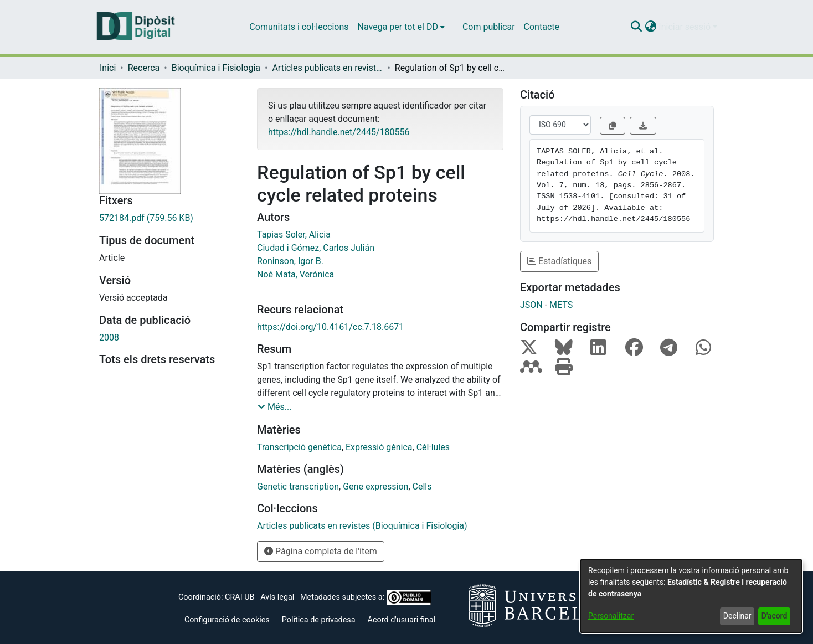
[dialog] (691, 596)
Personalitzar (611, 616)
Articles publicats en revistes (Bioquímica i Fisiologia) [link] (327, 68)
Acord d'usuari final (402, 620)
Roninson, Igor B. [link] (290, 261)
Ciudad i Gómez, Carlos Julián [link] (316, 248)
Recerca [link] (144, 68)
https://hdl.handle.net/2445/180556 (339, 132)
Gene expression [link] (375, 486)
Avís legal (277, 597)
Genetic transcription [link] (298, 486)
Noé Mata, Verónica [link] (295, 274)
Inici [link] (108, 68)
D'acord (775, 616)
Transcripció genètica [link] (299, 447)
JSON (531, 305)
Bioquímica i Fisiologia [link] (216, 68)
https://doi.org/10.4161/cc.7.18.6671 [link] (330, 327)
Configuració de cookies (227, 620)
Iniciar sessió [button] (686, 27)
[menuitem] (401, 27)
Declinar (737, 616)
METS (561, 305)
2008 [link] (109, 338)
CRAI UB (240, 597)
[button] (636, 27)
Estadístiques (559, 261)
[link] (170, 218)
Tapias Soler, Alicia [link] (294, 235)
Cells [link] (422, 486)
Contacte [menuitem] (542, 27)
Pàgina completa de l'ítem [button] (321, 551)
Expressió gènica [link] (379, 447)
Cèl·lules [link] (433, 447)
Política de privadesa (319, 620)
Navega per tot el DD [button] (398, 27)
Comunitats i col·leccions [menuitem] (299, 27)
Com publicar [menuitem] (489, 27)
